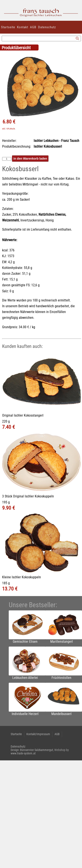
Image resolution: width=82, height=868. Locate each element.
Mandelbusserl (61, 714)
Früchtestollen (61, 678)
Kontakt (23, 27)
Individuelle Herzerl (25, 714)
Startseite (8, 27)
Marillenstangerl (62, 642)
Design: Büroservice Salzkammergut (32, 750)
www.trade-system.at (23, 753)
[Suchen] (77, 39)
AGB (33, 27)
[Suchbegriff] (41, 39)
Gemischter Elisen (25, 642)
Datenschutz (47, 27)
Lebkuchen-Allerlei (25, 678)
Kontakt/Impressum (38, 734)
